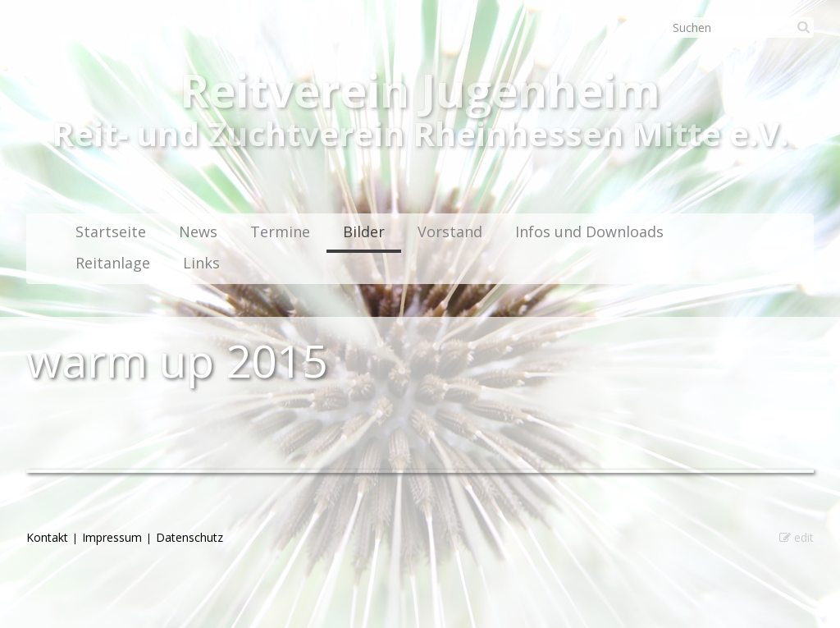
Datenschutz (189, 537)
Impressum (112, 537)
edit (797, 537)
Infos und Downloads (589, 231)
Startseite (111, 231)
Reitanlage (113, 263)
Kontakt (47, 537)
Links (201, 263)
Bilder (364, 231)
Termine (280, 231)
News (198, 231)
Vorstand (450, 231)
